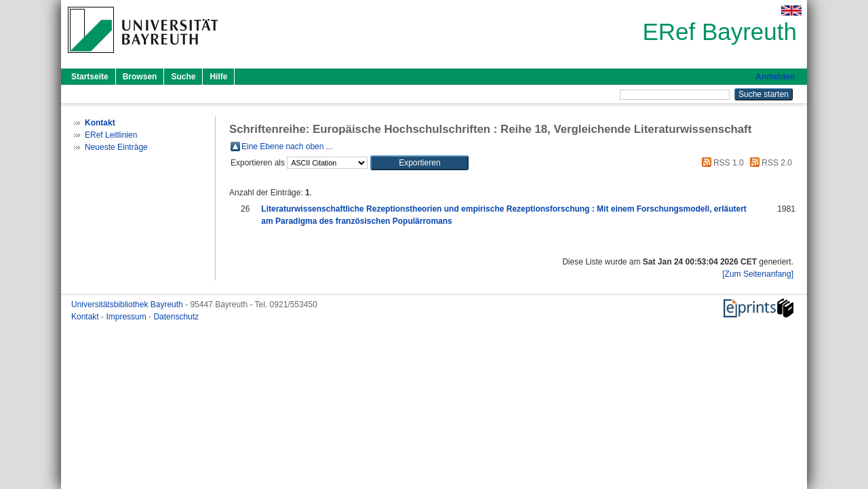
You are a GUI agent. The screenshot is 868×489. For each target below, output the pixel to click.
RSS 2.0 (769, 163)
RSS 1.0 (721, 163)
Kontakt (86, 317)
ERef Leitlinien (111, 135)
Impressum (127, 317)
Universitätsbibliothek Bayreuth (128, 305)
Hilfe (218, 77)
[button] (419, 163)
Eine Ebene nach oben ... (287, 146)
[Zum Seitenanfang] (758, 274)
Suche (183, 77)
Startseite (90, 77)
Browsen (140, 77)
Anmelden (775, 77)
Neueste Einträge (116, 147)
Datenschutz (176, 317)
